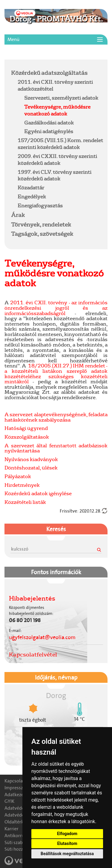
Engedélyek (32, 196)
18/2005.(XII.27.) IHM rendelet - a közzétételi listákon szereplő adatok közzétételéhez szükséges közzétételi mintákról (56, 373)
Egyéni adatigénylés (49, 131)
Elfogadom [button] (67, 834)
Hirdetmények (22, 485)
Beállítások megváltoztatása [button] (67, 854)
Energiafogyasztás (40, 205)
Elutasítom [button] (67, 843)
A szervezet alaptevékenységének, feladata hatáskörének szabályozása (56, 417)
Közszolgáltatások (27, 437)
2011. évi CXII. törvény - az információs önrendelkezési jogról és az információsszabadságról (56, 308)
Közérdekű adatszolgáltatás (49, 73)
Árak (18, 215)
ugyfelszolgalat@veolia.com (42, 637)
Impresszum (17, 788)
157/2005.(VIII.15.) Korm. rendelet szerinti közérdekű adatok (60, 144)
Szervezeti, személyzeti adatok (61, 98)
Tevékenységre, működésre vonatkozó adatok (57, 110)
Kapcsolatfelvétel (33, 654)
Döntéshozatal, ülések (31, 468)
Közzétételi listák (25, 502)
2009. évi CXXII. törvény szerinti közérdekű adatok (57, 159)
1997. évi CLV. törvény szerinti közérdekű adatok (55, 175)
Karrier (11, 829)
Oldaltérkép (17, 822)
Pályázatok (18, 476)
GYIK (9, 801)
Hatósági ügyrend (26, 428)
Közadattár (31, 187)
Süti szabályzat (20, 842)
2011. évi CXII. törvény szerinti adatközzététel (55, 85)
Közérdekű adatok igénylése (38, 493)
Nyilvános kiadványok (31, 459)
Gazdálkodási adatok (49, 123)
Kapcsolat (14, 781)
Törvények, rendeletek (41, 224)
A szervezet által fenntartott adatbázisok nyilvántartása (56, 448)
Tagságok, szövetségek (42, 234)
